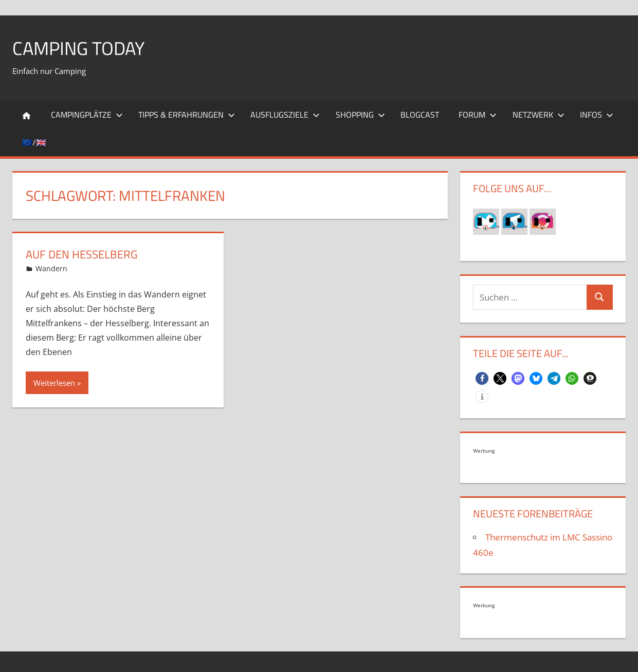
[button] (482, 378)
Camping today (78, 48)
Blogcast (420, 115)
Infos (597, 115)
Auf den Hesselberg (82, 254)
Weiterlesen (54, 383)
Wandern (51, 268)
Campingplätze (87, 115)
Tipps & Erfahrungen (187, 115)
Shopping (360, 115)
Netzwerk (539, 115)
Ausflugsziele (285, 115)
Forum (478, 115)
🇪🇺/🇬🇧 (34, 142)
